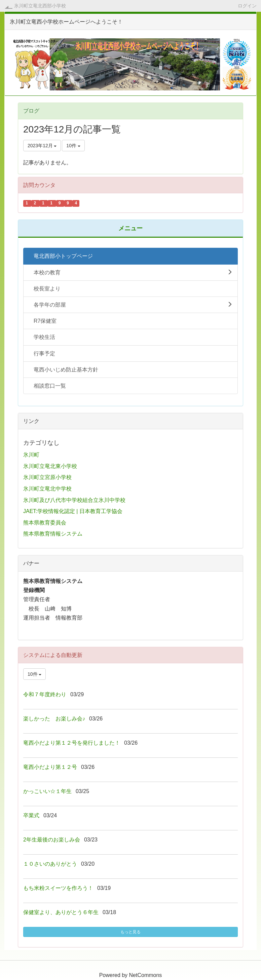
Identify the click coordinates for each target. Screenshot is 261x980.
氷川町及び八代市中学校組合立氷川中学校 (74, 500)
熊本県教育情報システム (53, 534)
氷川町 (31, 455)
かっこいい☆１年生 (47, 791)
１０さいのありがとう (50, 864)
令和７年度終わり (45, 694)
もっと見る (130, 932)
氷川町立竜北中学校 (47, 489)
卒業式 (31, 815)
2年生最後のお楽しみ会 (52, 840)
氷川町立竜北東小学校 (50, 466)
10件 (73, 146)
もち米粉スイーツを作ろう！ (58, 888)
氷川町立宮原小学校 (47, 477)
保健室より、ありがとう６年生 (61, 912)
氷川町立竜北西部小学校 (40, 6)
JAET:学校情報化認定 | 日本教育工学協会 (73, 511)
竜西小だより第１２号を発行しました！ (72, 743)
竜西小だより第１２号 (50, 767)
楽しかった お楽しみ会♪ (54, 719)
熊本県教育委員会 (45, 523)
